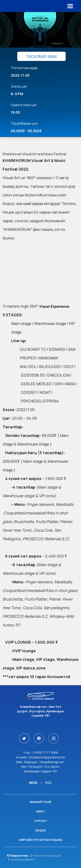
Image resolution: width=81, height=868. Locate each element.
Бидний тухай (40, 802)
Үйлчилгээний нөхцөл (47, 856)
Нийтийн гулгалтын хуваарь (41, 840)
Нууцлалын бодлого (23, 859)
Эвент (40, 811)
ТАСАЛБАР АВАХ (41, 56)
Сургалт (41, 821)
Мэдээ (40, 830)
